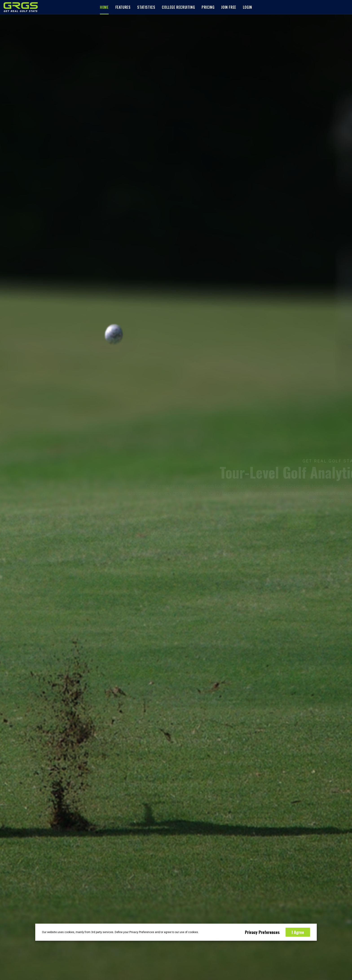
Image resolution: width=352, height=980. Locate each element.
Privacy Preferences (262, 932)
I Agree (298, 932)
